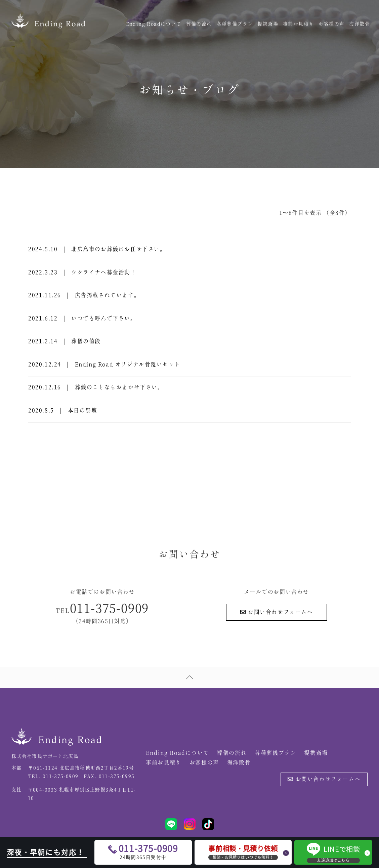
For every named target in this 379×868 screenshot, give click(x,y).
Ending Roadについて (154, 24)
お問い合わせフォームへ (277, 616)
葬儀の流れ (199, 24)
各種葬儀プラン (235, 24)
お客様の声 (331, 24)
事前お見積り (298, 24)
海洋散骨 (360, 24)
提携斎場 (268, 24)
